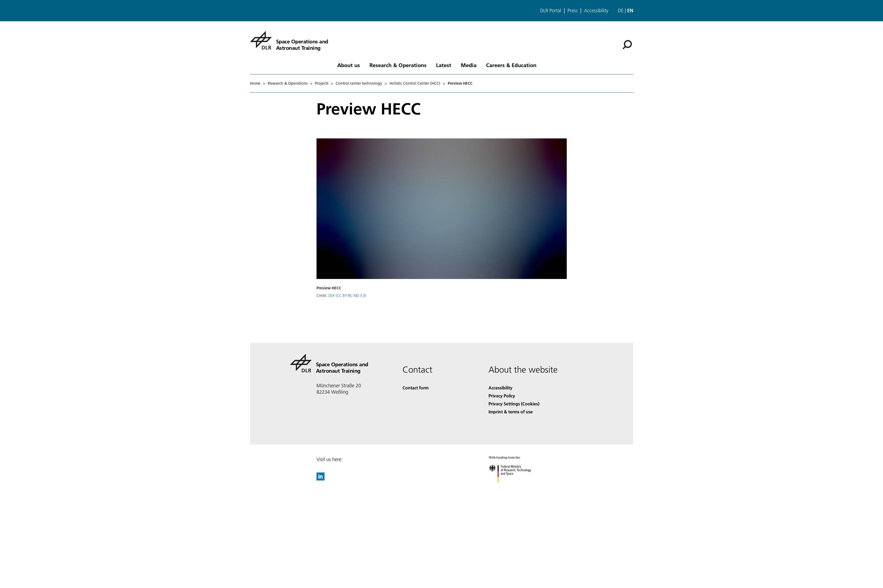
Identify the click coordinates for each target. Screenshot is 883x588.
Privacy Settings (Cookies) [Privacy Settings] (514, 404)
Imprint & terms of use (511, 412)
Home (255, 83)
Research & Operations (398, 65)
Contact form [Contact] (416, 388)
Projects (322, 83)
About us (349, 65)
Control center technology (359, 83)
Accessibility (596, 11)
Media (469, 65)
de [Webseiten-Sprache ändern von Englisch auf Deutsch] (621, 11)
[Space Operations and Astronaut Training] (289, 40)
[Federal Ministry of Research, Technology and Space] (515, 488)
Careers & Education (511, 65)
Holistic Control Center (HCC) (415, 83)
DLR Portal (551, 11)
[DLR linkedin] (321, 479)
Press (573, 11)
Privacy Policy (502, 396)
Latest (444, 65)
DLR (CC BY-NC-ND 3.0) (347, 295)
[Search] (627, 45)
